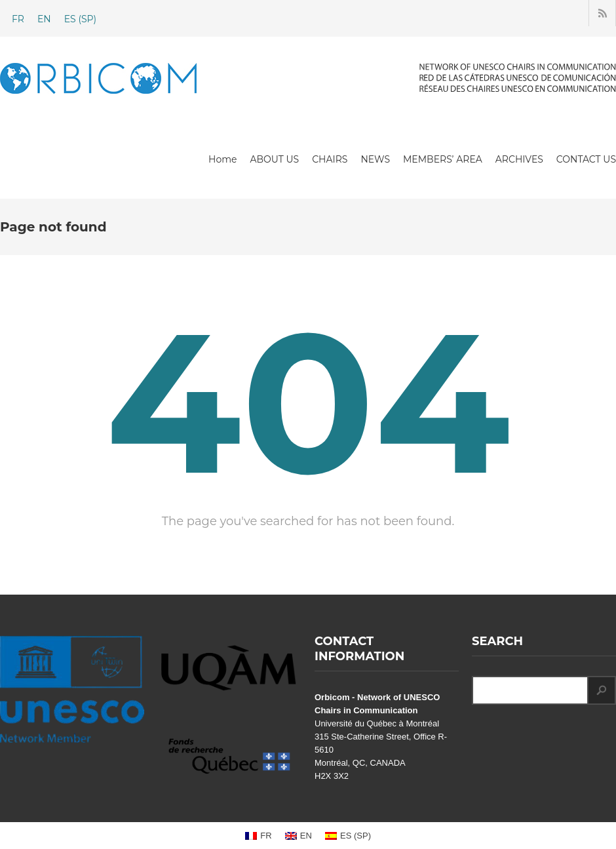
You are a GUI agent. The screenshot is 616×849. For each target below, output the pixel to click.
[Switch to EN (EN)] (44, 19)
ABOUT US (274, 159)
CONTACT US (586, 159)
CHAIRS (330, 159)
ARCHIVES (519, 159)
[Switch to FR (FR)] (18, 19)
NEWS (375, 159)
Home (222, 159)
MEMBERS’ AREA (443, 159)
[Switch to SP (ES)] (80, 19)
